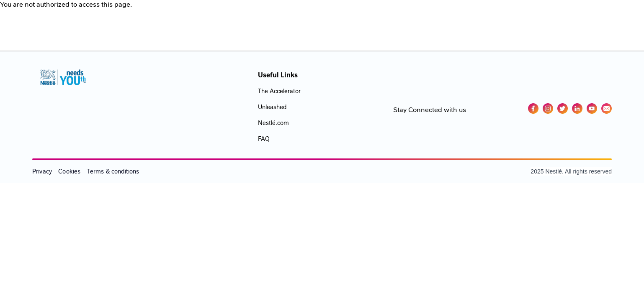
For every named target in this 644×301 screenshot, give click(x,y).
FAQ (264, 139)
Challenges (485, 18)
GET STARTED (601, 18)
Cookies (69, 171)
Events (443, 18)
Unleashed (272, 107)
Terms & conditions (113, 171)
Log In (555, 18)
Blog (524, 18)
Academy (403, 18)
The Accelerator (279, 91)
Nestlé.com (273, 123)
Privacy (42, 171)
